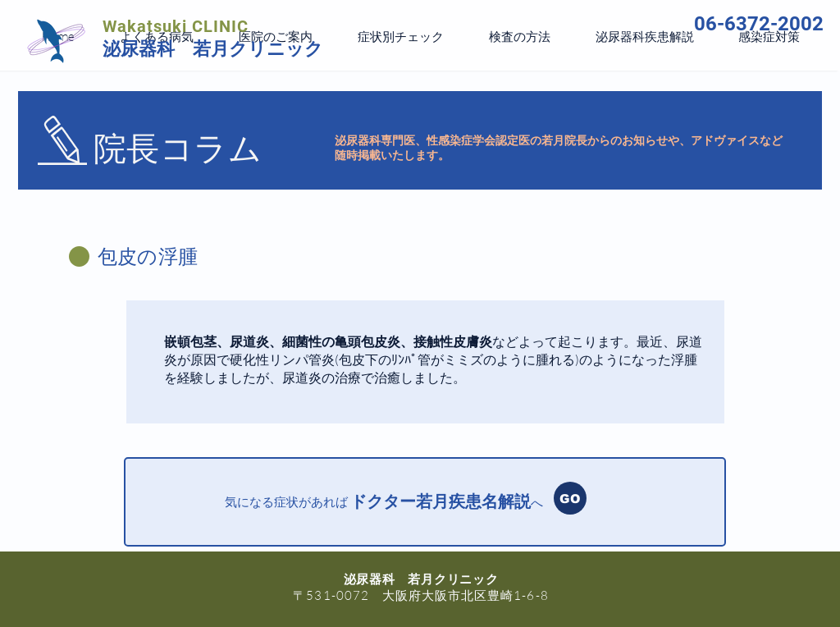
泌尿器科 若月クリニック (213, 49)
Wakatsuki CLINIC (176, 26)
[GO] (570, 498)
